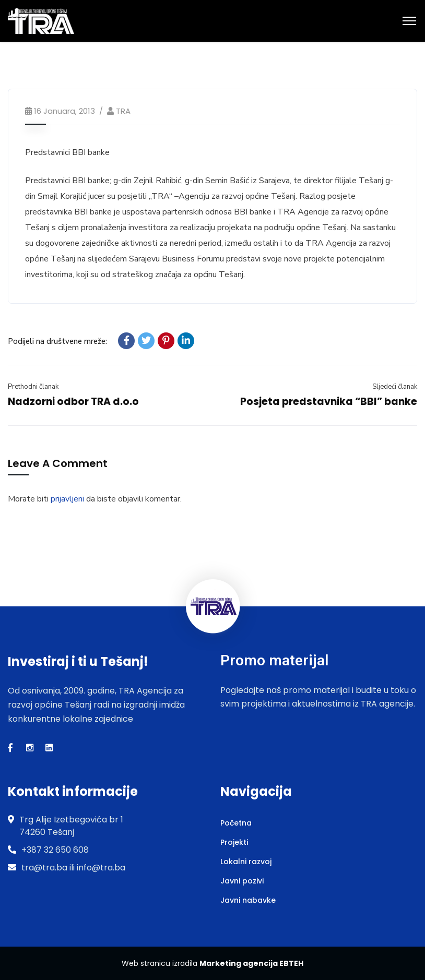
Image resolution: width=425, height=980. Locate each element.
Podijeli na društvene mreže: (57, 341)
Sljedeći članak (395, 387)
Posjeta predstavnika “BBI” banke (329, 402)
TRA (123, 111)
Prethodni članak (33, 387)
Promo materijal (274, 660)
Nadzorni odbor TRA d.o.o (73, 402)
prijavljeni (67, 499)
